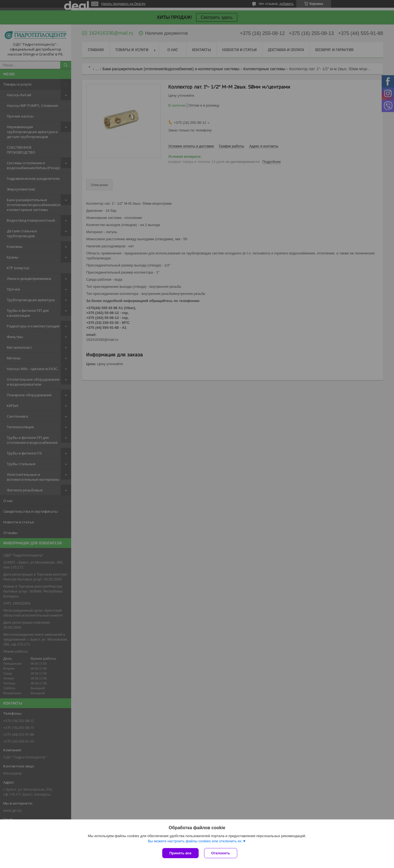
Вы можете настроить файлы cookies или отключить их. (195, 841)
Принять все (180, 853)
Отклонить (221, 853)
